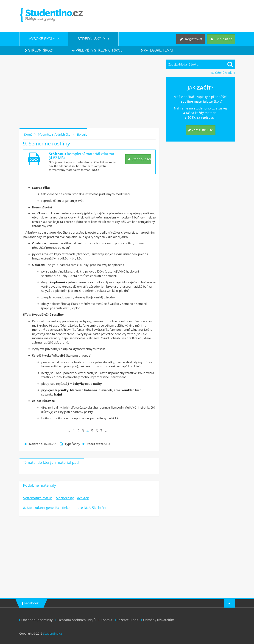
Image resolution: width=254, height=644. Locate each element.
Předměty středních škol (97, 50)
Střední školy (39, 50)
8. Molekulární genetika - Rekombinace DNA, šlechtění (65, 508)
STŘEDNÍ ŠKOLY (93, 39)
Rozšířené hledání (223, 73)
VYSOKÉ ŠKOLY (44, 39)
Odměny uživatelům (158, 620)
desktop (83, 498)
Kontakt (106, 620)
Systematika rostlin (38, 498)
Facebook (30, 603)
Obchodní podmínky (36, 620)
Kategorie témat (157, 50)
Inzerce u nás (127, 620)
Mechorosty (65, 498)
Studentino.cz (53, 633)
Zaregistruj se (201, 130)
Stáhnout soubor (140, 159)
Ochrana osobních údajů (76, 620)
